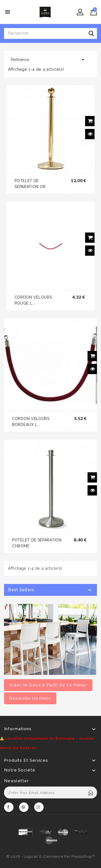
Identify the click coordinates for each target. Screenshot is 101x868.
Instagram (39, 808)
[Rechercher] (50, 33)
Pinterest (24, 808)
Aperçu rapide (90, 134)
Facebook (9, 808)
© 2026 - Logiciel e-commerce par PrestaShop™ (51, 857)
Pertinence (48, 60)
